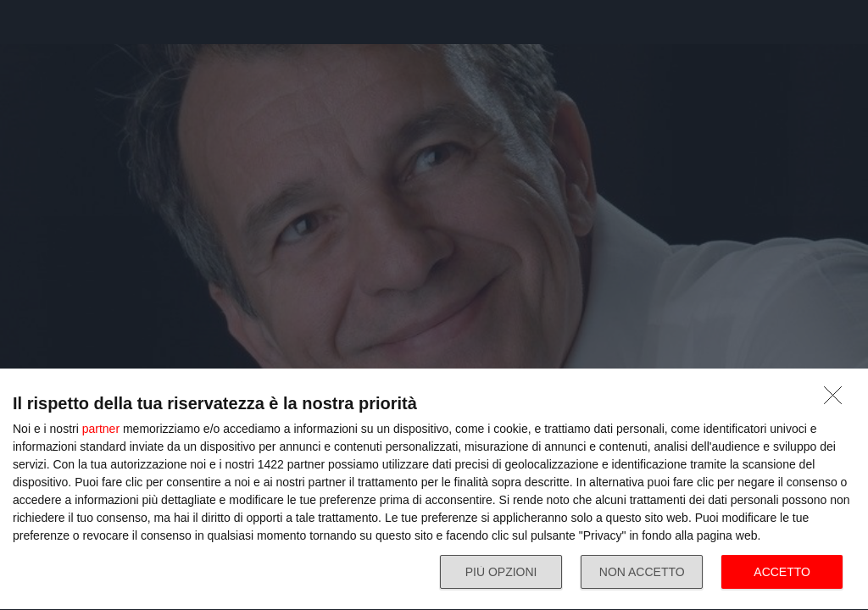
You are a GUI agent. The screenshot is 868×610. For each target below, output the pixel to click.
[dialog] (434, 490)
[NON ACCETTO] (837, 400)
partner (101, 429)
